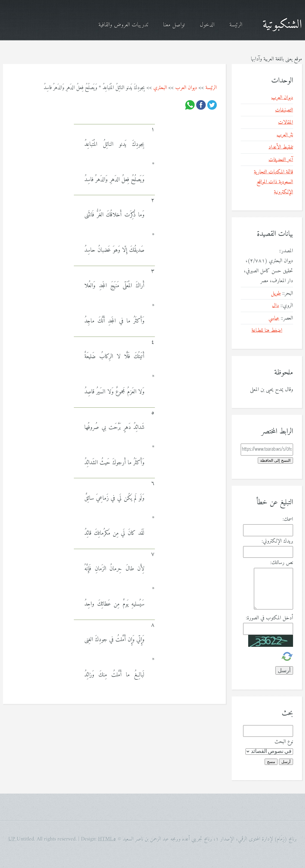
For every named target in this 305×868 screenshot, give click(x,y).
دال (276, 306)
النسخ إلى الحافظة (275, 460)
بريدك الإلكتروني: (277, 541)
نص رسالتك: (282, 563)
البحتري (160, 88)
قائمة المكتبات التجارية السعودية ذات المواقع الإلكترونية (273, 182)
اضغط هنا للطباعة (267, 330)
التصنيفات (284, 110)
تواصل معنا (174, 25)
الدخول (207, 25)
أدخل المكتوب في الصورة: (269, 618)
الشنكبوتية (282, 25)
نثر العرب (285, 135)
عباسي (274, 318)
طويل (276, 293)
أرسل (286, 762)
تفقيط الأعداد (281, 147)
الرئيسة (236, 25)
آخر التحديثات (281, 160)
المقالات (286, 122)
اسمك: (288, 519)
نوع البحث (284, 742)
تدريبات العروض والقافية (123, 25)
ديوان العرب (186, 88)
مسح (271, 762)
